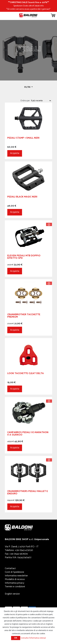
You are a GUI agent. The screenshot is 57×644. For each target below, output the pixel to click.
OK (16, 638)
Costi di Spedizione (14, 572)
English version (12, 594)
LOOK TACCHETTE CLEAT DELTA (26, 374)
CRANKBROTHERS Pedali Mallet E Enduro (28, 493)
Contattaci (10, 568)
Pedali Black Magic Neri (22, 197)
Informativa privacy (15, 583)
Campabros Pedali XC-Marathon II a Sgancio (28, 434)
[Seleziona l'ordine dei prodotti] (41, 101)
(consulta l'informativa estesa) (33, 638)
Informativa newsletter (16, 576)
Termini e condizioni (15, 587)
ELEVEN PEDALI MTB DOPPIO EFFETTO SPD (24, 257)
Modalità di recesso (15, 579)
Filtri (28, 87)
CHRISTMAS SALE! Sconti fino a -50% (28, 2)
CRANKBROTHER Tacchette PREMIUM (24, 316)
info (42, 6)
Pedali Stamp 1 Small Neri (23, 138)
